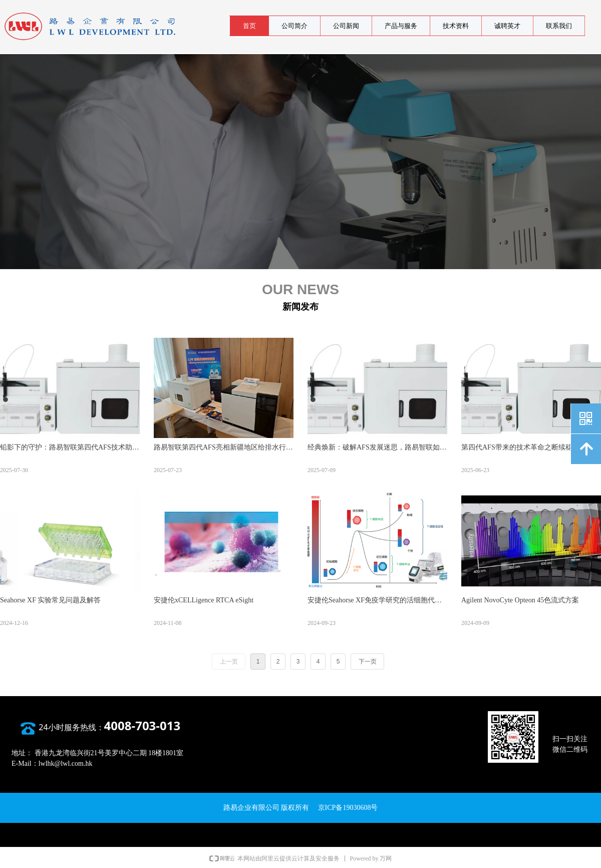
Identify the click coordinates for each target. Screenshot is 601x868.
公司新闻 (346, 26)
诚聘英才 (507, 26)
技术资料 (456, 26)
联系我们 (559, 26)
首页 (249, 26)
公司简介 (294, 26)
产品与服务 (401, 26)
